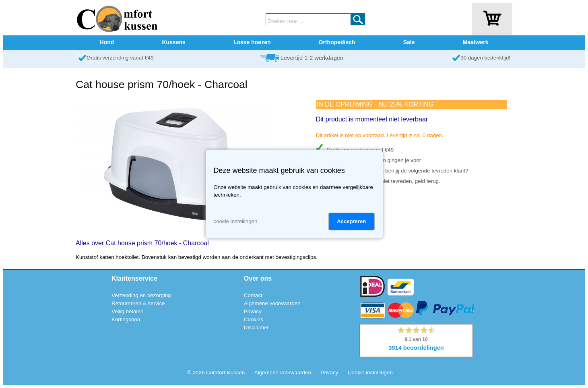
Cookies (254, 319)
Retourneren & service (138, 303)
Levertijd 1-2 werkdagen (312, 58)
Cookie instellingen (370, 373)
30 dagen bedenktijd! (485, 58)
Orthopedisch (337, 42)
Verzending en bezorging (141, 295)
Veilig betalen (127, 311)
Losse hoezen (252, 42)
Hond (107, 42)
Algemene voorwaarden (272, 303)
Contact (253, 295)
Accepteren (352, 221)
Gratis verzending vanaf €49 (120, 58)
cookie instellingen (236, 221)
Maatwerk (476, 42)
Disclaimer (256, 327)
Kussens (173, 42)
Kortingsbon (126, 319)
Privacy (253, 311)
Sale (409, 42)
